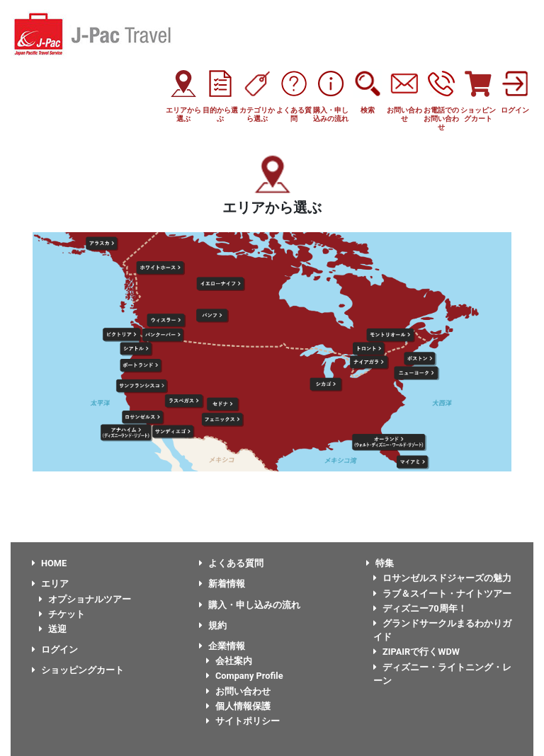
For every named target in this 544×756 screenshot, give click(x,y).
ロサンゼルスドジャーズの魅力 (442, 578)
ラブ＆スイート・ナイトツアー (442, 594)
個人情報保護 (238, 706)
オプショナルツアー (85, 599)
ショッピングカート (78, 670)
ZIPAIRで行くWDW (416, 652)
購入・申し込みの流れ (250, 605)
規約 (213, 625)
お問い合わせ (238, 691)
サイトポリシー (243, 721)
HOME (49, 563)
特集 (380, 563)
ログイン (55, 649)
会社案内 (229, 661)
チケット (62, 614)
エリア (50, 584)
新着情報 (222, 584)
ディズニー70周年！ (420, 608)
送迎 (53, 629)
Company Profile (245, 676)
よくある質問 (231, 563)
